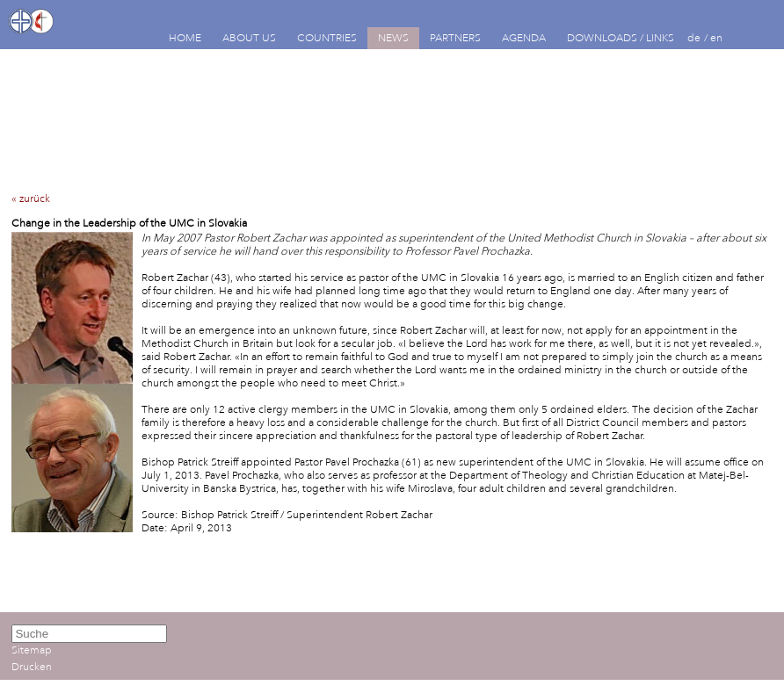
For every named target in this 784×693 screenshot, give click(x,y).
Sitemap (32, 650)
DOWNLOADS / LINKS (621, 38)
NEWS (393, 38)
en (716, 38)
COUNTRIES (327, 38)
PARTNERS (455, 38)
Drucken (32, 667)
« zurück (31, 199)
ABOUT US (249, 38)
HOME (185, 38)
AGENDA (524, 38)
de (694, 38)
